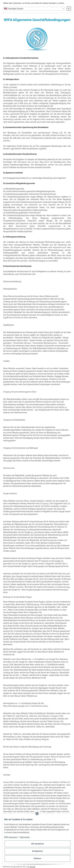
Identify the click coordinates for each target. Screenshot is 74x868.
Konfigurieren (38, 851)
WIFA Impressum (11, 837)
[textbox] (34, 9)
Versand (32, 867)
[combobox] (34, 9)
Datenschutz (25, 837)
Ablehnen (38, 858)
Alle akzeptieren (38, 844)
